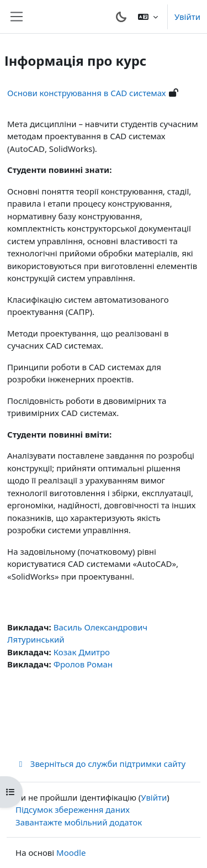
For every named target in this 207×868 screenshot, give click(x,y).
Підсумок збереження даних (73, 809)
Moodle (71, 853)
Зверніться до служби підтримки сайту (100, 764)
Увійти (187, 17)
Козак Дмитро (82, 652)
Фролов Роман (83, 664)
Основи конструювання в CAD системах (87, 93)
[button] (148, 17)
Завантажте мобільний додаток (79, 822)
